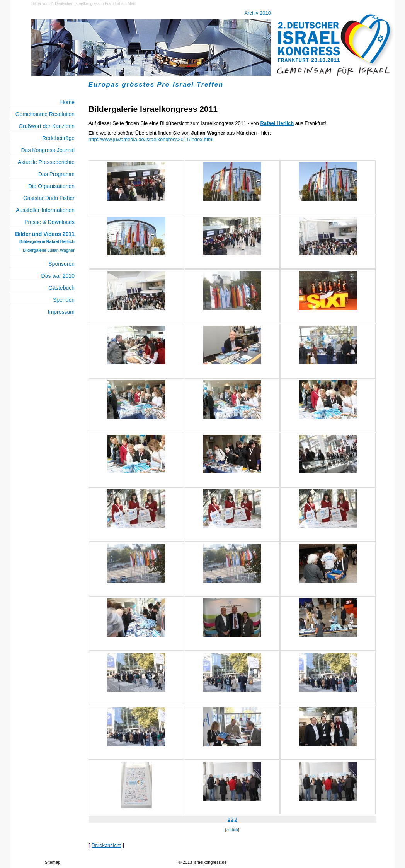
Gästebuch (61, 288)
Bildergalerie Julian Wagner (49, 250)
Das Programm (56, 174)
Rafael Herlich (277, 123)
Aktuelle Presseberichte (46, 162)
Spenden (64, 300)
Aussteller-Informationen (45, 210)
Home (67, 102)
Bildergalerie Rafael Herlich (47, 241)
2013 (187, 862)
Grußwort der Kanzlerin (47, 126)
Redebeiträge (58, 138)
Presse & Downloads (49, 222)
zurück (232, 830)
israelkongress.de (210, 862)
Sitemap (53, 862)
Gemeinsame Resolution (45, 114)
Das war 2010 (58, 276)
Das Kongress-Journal (48, 150)
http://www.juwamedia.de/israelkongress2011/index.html (151, 139)
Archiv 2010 (258, 13)
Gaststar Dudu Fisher (49, 198)
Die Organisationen (51, 186)
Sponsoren (61, 264)
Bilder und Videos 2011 (45, 234)
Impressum (61, 312)
